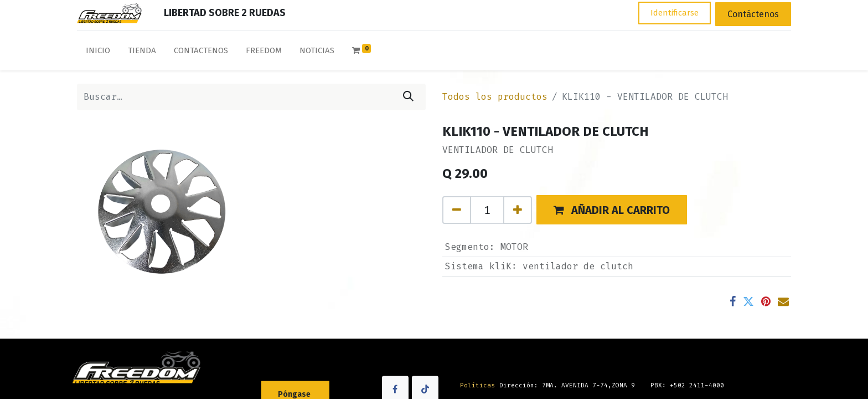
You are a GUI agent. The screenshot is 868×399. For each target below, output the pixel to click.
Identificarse (675, 13)
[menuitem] (98, 53)
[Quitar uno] (457, 210)
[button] (612, 210)
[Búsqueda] (408, 97)
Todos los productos (495, 97)
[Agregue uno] (518, 210)
